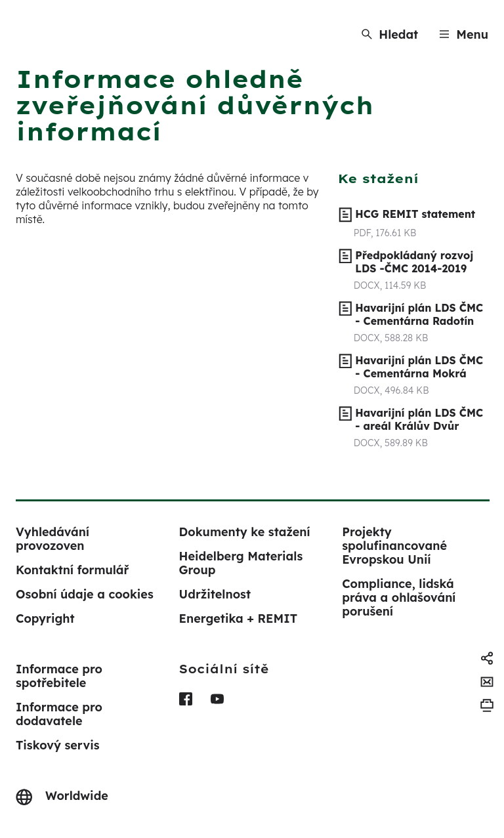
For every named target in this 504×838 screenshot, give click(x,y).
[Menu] (464, 34)
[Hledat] (390, 34)
